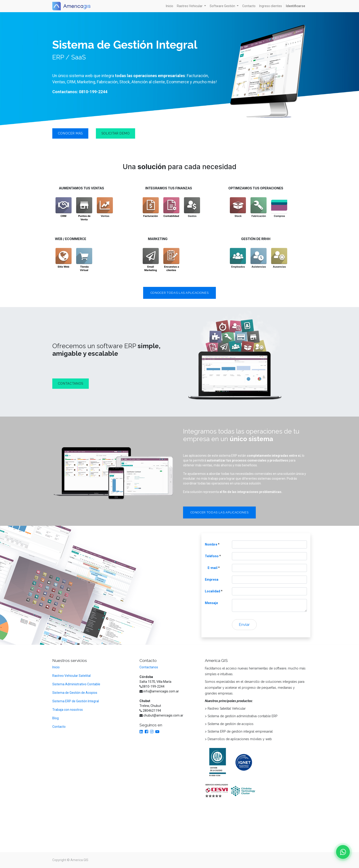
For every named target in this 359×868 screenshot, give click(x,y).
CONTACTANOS (71, 384)
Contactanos (149, 667)
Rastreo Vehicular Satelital (71, 676)
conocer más (70, 133)
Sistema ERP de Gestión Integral (76, 701)
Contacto (59, 727)
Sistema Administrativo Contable (76, 684)
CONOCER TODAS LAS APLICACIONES (180, 293)
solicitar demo (116, 133)
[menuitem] (170, 6)
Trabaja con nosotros (68, 710)
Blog (56, 718)
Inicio (56, 667)
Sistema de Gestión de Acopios (75, 693)
